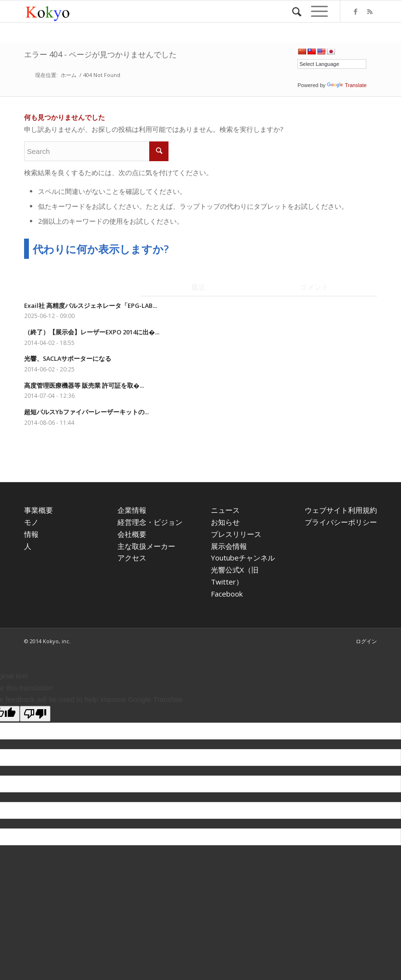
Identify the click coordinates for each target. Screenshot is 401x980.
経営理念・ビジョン (150, 522)
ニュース (225, 510)
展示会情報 (229, 546)
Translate (347, 85)
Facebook (227, 594)
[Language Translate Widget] (332, 64)
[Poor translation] (35, 714)
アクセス (132, 558)
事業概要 (39, 510)
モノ (31, 522)
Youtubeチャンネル (243, 558)
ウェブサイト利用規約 (341, 510)
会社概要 (132, 534)
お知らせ (225, 522)
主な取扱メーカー (146, 546)
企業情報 (132, 510)
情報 (31, 534)
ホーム (69, 75)
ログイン (366, 641)
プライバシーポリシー (341, 522)
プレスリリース (236, 534)
